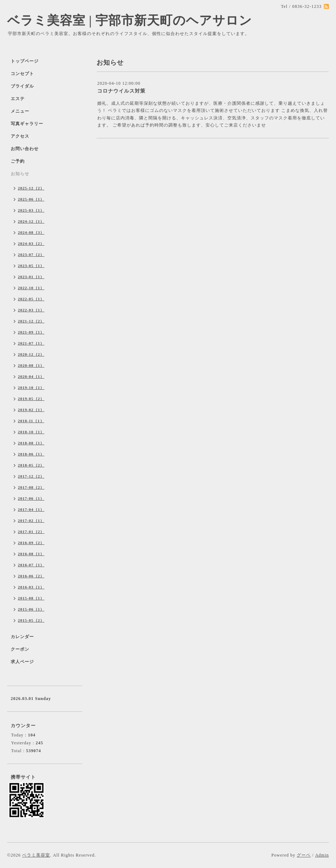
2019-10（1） (31, 388)
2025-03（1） (31, 210)
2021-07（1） (31, 343)
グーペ (304, 855)
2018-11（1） (31, 421)
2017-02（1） (31, 521)
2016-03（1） (31, 587)
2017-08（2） (31, 487)
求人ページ (22, 662)
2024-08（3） (31, 232)
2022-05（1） (31, 299)
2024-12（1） (31, 221)
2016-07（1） (31, 565)
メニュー (20, 111)
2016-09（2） (31, 543)
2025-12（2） (31, 188)
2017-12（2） (31, 476)
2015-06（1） (31, 609)
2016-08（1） (31, 554)
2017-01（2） (31, 532)
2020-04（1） (31, 376)
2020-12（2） (31, 354)
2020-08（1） (31, 365)
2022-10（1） (31, 288)
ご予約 (18, 161)
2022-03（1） (31, 310)
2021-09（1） (31, 332)
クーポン (20, 649)
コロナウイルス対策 (121, 91)
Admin (322, 855)
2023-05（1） (31, 266)
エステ (18, 99)
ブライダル (22, 86)
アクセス (20, 136)
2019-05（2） (31, 399)
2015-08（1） (31, 598)
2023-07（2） (31, 255)
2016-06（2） (31, 576)
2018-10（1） (31, 432)
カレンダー (22, 637)
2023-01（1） (31, 277)
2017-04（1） (31, 509)
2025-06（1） (31, 199)
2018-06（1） (31, 454)
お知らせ (20, 174)
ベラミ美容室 (36, 855)
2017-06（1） (31, 498)
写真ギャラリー (27, 124)
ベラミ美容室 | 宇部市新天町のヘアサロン (130, 21)
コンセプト (22, 74)
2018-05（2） (31, 465)
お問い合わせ (25, 149)
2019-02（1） (31, 410)
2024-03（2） (31, 243)
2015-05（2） (31, 620)
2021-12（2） (31, 321)
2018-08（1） (31, 443)
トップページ (25, 61)
